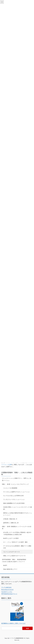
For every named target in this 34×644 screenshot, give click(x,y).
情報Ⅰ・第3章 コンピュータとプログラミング (15, 484)
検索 (27, 628)
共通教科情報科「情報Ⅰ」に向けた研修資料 (17, 473)
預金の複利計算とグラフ (10, 569)
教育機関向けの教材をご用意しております (13, 623)
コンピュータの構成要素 (10, 488)
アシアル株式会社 (6, 587)
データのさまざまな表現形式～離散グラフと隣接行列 (17, 547)
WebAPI (5, 565)
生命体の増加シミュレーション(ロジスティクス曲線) (18, 508)
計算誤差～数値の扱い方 (10, 519)
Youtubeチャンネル (7, 592)
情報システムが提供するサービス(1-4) (14, 556)
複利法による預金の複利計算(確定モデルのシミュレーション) (18, 514)
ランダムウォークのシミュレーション (14, 499)
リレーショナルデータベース (12, 552)
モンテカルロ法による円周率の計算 (13, 496)
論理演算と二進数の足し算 (11, 523)
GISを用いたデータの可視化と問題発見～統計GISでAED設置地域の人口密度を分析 (17, 533)
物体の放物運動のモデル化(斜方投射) (14, 503)
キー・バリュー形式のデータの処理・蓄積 (15, 542)
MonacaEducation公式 (7, 590)
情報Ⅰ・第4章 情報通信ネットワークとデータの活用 (17, 528)
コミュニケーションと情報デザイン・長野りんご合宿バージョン (17, 479)
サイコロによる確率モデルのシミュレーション (17, 492)
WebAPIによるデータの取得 (11, 538)
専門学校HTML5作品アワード (9, 594)
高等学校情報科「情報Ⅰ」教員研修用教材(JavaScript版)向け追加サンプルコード (14, 560)
